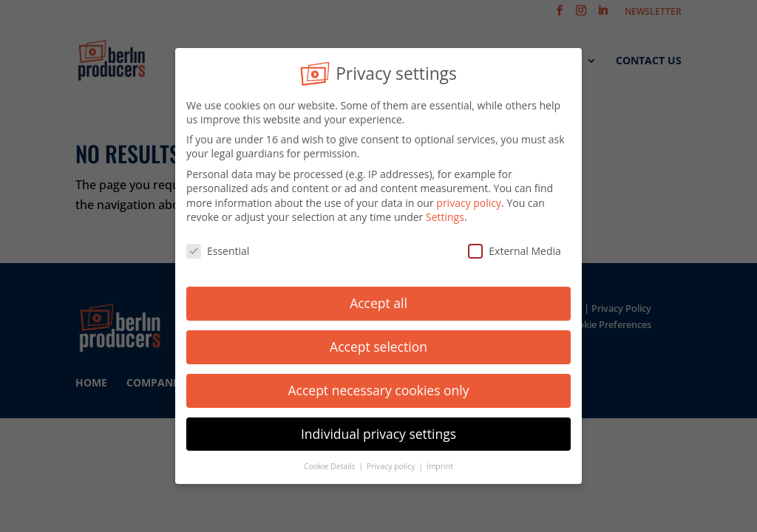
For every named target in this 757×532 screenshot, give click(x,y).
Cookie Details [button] (330, 463)
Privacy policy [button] (392, 463)
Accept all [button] (378, 299)
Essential (218, 248)
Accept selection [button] (378, 343)
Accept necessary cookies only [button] (379, 386)
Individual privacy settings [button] (378, 430)
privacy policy (469, 199)
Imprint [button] (440, 463)
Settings (445, 214)
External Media (515, 248)
